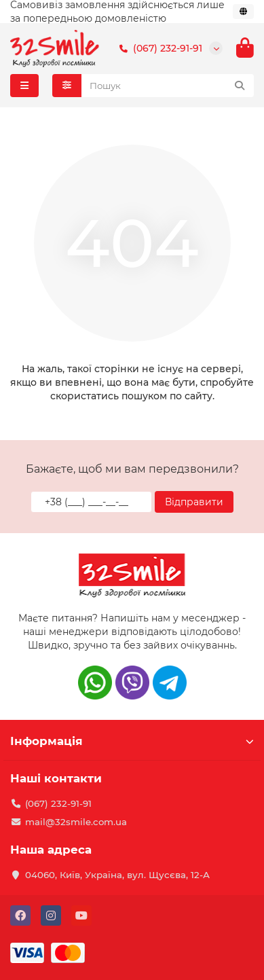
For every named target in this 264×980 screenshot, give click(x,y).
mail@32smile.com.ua (76, 822)
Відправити (194, 502)
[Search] (168, 86)
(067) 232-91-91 (158, 48)
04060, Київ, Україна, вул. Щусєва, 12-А (117, 875)
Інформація (132, 741)
